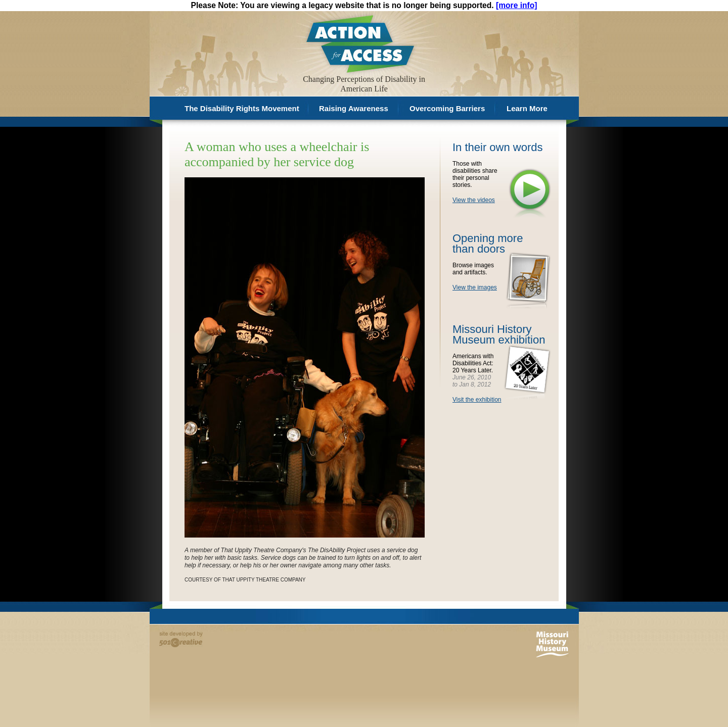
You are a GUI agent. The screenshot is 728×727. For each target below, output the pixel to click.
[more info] (516, 5)
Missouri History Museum (552, 644)
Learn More (527, 108)
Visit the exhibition (477, 400)
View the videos (474, 200)
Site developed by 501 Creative (181, 639)
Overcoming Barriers (447, 108)
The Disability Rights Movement (242, 108)
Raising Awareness (354, 108)
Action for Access (359, 43)
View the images (475, 287)
